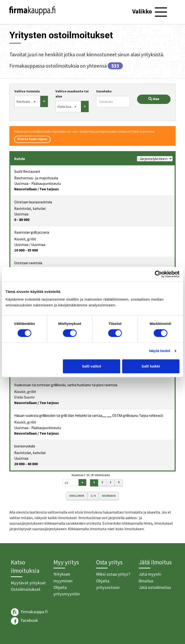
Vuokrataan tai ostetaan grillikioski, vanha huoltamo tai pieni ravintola (66, 385)
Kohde (20, 159)
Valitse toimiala (27, 91)
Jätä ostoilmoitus (155, 587)
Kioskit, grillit (25, 239)
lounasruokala (25, 446)
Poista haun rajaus (32, 139)
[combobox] (31, 101)
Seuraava (109, 496)
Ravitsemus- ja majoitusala (36, 178)
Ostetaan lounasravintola (33, 202)
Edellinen (77, 496)
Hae (154, 99)
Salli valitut (92, 366)
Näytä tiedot (160, 351)
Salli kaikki (151, 366)
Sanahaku (104, 91)
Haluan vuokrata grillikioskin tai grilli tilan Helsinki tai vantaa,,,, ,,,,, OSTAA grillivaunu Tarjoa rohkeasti (89, 415)
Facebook (24, 621)
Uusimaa (21, 214)
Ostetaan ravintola (28, 263)
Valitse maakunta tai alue (72, 94)
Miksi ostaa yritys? (113, 574)
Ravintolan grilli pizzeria (32, 232)
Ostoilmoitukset (26, 589)
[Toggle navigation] (150, 12)
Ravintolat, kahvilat (30, 209)
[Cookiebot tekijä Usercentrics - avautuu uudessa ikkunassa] (158, 274)
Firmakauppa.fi (29, 612)
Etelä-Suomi (24, 397)
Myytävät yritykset (28, 583)
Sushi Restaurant (27, 171)
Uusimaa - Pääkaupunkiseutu (38, 184)
